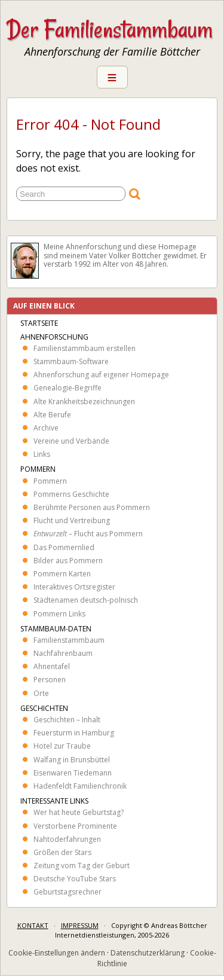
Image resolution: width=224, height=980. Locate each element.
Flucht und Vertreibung (72, 520)
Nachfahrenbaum (63, 653)
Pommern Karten (62, 574)
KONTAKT (33, 925)
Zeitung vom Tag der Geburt (82, 865)
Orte (41, 693)
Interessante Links (54, 801)
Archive (46, 428)
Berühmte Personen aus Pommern (92, 507)
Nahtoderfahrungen (67, 839)
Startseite (39, 323)
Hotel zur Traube (62, 746)
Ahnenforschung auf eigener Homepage (101, 375)
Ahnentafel (52, 666)
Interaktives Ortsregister (74, 587)
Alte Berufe (52, 415)
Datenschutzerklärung (148, 953)
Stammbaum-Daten (56, 629)
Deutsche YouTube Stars (75, 879)
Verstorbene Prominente (75, 826)
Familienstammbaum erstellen (85, 348)
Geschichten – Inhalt (67, 720)
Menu (112, 77)
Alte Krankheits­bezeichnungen (84, 402)
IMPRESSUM (80, 925)
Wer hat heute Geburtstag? (79, 812)
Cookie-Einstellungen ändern (57, 953)
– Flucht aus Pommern (88, 534)
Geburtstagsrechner (67, 892)
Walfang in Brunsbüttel (72, 760)
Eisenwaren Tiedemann (73, 773)
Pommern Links (59, 614)
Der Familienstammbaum (110, 29)
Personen (50, 680)
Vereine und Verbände (71, 441)
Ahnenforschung (54, 337)
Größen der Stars (62, 852)
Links (42, 454)
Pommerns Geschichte (71, 494)
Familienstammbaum (69, 640)
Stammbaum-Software (71, 361)
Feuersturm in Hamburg (74, 733)
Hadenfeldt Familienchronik (80, 786)
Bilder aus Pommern (68, 561)
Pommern (38, 469)
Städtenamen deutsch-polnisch (86, 600)
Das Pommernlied (64, 547)
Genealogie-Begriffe (67, 388)
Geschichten (44, 708)
